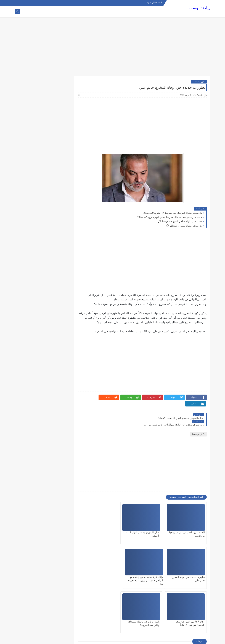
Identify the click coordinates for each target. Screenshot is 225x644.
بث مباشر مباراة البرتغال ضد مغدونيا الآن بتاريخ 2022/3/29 (173, 213)
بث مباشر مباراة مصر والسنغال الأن (184, 226)
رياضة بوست (200, 8)
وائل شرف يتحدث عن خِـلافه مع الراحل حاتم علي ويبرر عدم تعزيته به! (187, 568)
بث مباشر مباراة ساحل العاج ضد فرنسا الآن (180, 221)
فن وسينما (199, 81)
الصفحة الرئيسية (155, 3)
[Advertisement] (113, 48)
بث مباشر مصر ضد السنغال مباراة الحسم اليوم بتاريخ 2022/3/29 (170, 217)
